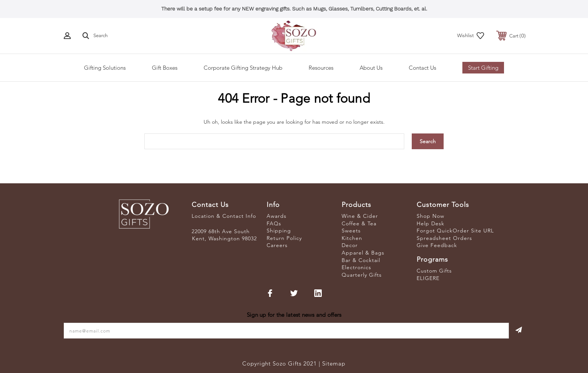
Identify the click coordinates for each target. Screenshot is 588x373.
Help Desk (430, 223)
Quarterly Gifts (362, 275)
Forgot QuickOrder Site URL (455, 231)
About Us (371, 68)
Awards (277, 216)
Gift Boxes (165, 68)
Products (356, 205)
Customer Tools (443, 205)
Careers (277, 245)
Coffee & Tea (359, 223)
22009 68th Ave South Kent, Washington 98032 (224, 235)
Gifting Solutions (105, 68)
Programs (432, 259)
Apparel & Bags (363, 253)
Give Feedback (437, 245)
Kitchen (352, 238)
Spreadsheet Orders (444, 238)
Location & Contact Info (224, 216)
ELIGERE (428, 278)
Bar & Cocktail (361, 260)
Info (273, 205)
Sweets (351, 231)
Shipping (279, 231)
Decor (350, 245)
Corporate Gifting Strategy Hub (243, 68)
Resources (321, 68)
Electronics (356, 267)
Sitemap (334, 363)
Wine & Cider (360, 216)
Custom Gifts (434, 271)
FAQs (274, 223)
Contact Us (422, 68)
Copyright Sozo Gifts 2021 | (282, 363)
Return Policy (284, 238)
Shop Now (430, 216)
